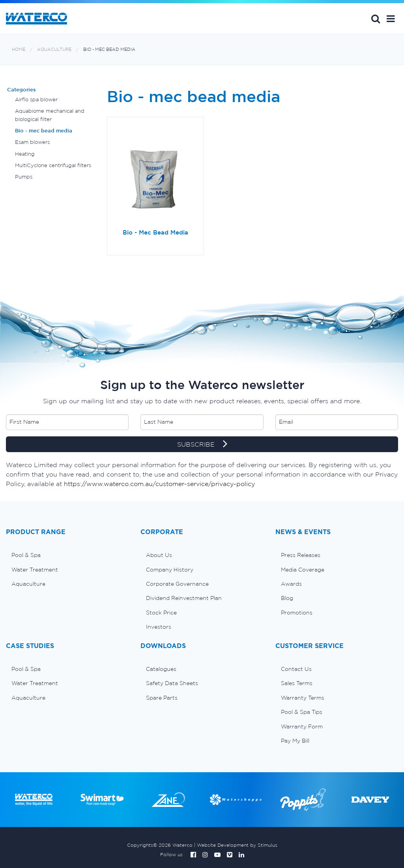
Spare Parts (162, 698)
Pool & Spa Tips (302, 712)
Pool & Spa (26, 555)
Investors (159, 627)
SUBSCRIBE (202, 445)
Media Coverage (303, 570)
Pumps (24, 177)
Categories (22, 90)
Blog (287, 598)
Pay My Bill (295, 741)
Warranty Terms (303, 698)
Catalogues (161, 669)
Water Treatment (35, 570)
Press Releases (301, 555)
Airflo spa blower (36, 100)
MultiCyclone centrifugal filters (53, 165)
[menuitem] (67, 555)
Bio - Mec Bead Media (155, 232)
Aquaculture (54, 49)
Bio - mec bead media (109, 49)
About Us (159, 555)
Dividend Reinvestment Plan (184, 598)
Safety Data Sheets (172, 683)
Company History (170, 570)
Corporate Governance (177, 584)
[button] (391, 19)
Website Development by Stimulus (237, 845)
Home (19, 49)
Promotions (297, 613)
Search (376, 19)
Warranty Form (302, 726)
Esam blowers (32, 142)
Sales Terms (297, 683)
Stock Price (161, 613)
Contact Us (296, 669)
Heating (25, 154)
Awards (291, 584)
